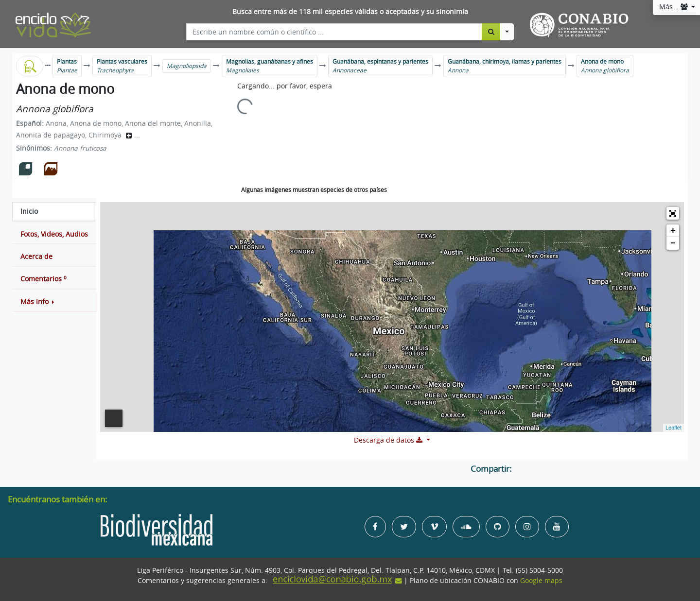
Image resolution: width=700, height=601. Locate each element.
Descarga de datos (389, 440)
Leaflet (674, 428)
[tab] (54, 211)
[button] (54, 302)
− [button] (673, 243)
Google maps (541, 581)
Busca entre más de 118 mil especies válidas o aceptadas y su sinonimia (350, 12)
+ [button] (673, 231)
